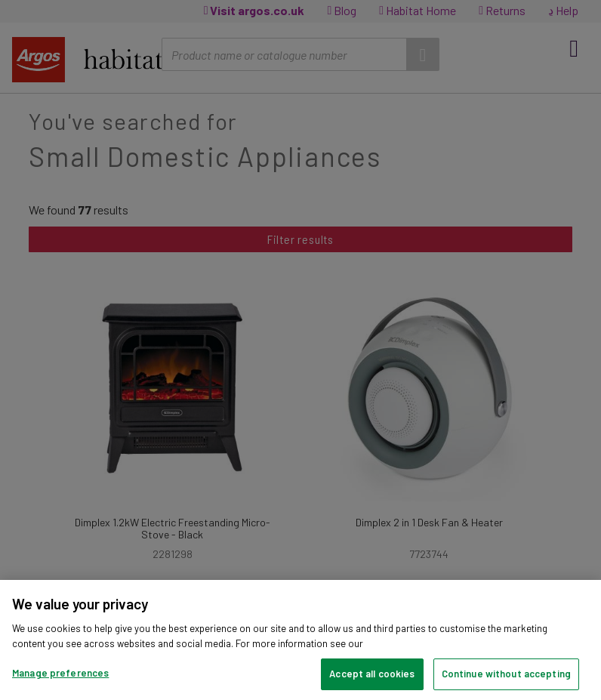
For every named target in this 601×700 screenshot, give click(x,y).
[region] (300, 640)
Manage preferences (60, 673)
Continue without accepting (506, 674)
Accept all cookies (372, 674)
